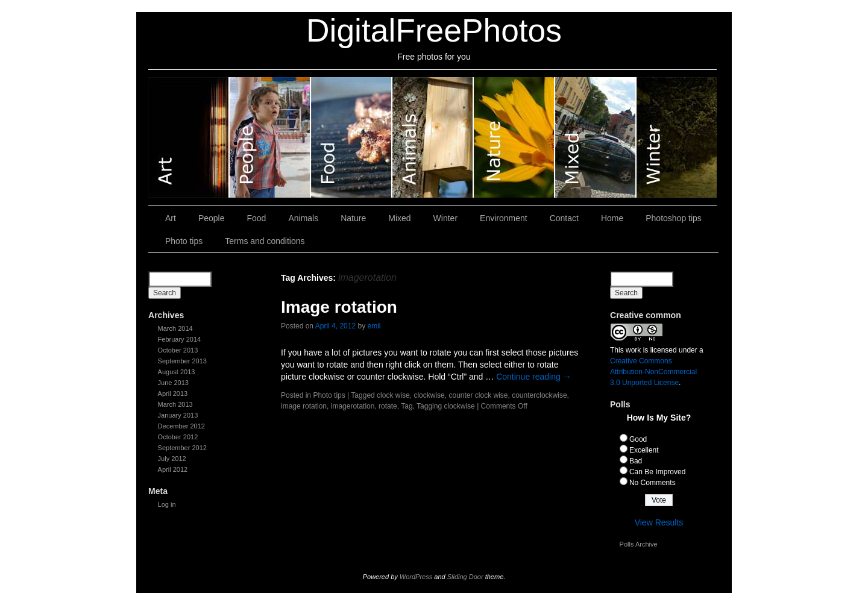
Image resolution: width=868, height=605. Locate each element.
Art (189, 137)
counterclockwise (539, 395)
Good (638, 439)
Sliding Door (465, 577)
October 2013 (178, 350)
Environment (504, 218)
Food (352, 137)
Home (612, 218)
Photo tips (184, 241)
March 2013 (175, 404)
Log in (167, 504)
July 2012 (172, 459)
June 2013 (173, 383)
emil (374, 326)
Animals (433, 137)
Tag (407, 406)
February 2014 (180, 339)
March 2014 (175, 328)
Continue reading (534, 377)
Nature (514, 137)
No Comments (653, 483)
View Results (659, 522)
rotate (388, 406)
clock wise (393, 395)
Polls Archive (639, 544)
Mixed (596, 137)
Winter (677, 137)
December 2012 (181, 426)
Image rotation (339, 307)
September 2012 (182, 448)
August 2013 (177, 372)
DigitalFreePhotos (434, 30)
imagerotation (353, 406)
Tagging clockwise (446, 406)
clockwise (429, 395)
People (270, 137)
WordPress (416, 577)
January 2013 (178, 415)
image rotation (304, 406)
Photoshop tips (674, 218)
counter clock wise (478, 395)
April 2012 (173, 469)
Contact (564, 218)
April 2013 (173, 393)
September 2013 (182, 361)
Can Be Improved (657, 472)
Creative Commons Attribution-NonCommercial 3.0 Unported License (653, 372)
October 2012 (178, 437)
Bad (636, 461)
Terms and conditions (265, 241)
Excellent (644, 450)
